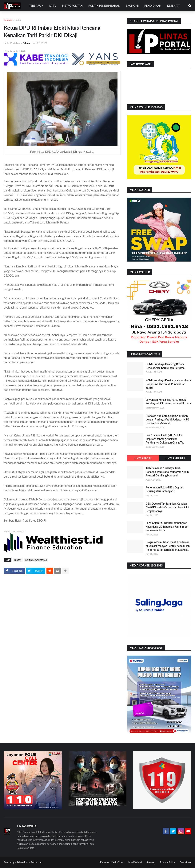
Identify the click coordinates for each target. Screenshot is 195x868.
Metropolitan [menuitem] (72, 6)
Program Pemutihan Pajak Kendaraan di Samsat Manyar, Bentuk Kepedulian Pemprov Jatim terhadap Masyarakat (168, 546)
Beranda (8, 20)
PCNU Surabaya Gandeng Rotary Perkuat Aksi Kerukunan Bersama (165, 366)
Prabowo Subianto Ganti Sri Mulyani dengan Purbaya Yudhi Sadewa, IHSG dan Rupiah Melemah (167, 420)
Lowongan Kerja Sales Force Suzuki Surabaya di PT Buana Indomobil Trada (168, 402)
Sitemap (151, 862)
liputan (18, 20)
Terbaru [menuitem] (35, 6)
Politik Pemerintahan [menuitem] (104, 6)
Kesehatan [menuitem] (175, 6)
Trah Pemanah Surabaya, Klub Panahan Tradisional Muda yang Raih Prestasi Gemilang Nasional (167, 472)
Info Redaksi (135, 862)
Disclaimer (185, 862)
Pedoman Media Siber (112, 862)
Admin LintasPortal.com (29, 862)
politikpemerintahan (36, 560)
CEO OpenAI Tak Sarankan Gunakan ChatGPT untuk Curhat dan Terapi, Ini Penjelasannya (167, 507)
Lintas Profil (143, 458)
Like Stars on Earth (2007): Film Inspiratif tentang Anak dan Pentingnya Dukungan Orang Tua (165, 439)
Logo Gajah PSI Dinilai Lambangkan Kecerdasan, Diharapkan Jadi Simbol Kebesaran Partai (167, 527)
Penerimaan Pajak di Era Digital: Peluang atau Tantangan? (164, 489)
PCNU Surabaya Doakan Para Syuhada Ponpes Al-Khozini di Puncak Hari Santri (168, 384)
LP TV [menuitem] (53, 6)
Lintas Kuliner (175, 458)
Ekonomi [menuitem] (132, 6)
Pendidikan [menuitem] (153, 6)
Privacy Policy (167, 862)
